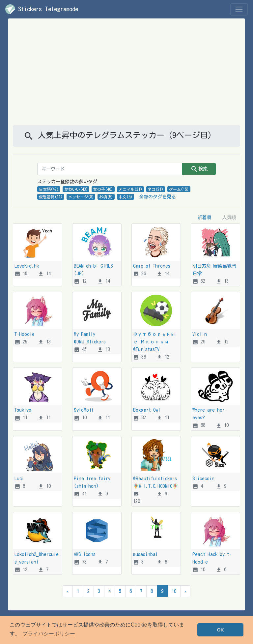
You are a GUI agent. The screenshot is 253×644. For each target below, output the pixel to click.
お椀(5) (106, 197)
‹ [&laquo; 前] (68, 591)
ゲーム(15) (179, 189)
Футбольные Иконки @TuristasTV (154, 342)
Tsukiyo (23, 410)
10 (174, 591)
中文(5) (126, 197)
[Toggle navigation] (239, 9)
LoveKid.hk (27, 266)
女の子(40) (103, 189)
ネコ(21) (155, 189)
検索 (199, 169)
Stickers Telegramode (42, 9)
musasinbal (145, 554)
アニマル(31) (130, 189)
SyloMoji (84, 410)
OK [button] (220, 630)
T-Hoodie (25, 334)
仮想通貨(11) (51, 197)
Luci (19, 478)
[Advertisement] (126, 76)
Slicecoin (203, 478)
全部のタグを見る (157, 197)
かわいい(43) (76, 189)
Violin (200, 334)
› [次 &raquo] (185, 591)
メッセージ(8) (81, 197)
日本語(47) (49, 189)
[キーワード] (110, 169)
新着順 (204, 217)
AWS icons (85, 554)
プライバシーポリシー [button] (49, 634)
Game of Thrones (152, 266)
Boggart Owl (147, 410)
